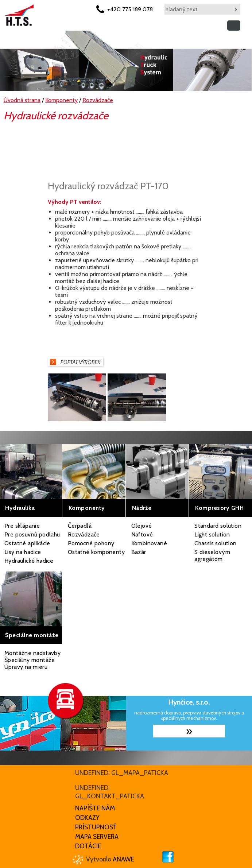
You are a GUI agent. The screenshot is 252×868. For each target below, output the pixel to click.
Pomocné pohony (91, 543)
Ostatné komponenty (96, 552)
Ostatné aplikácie (27, 543)
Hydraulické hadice (29, 561)
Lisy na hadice (23, 552)
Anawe (123, 859)
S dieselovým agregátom (212, 555)
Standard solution (218, 526)
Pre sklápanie (22, 526)
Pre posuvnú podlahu (32, 534)
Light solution (212, 534)
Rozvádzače (84, 534)
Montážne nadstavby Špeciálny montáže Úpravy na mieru (32, 660)
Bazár (139, 552)
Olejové (142, 526)
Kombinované (149, 543)
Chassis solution (215, 543)
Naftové (142, 534)
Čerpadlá (80, 526)
